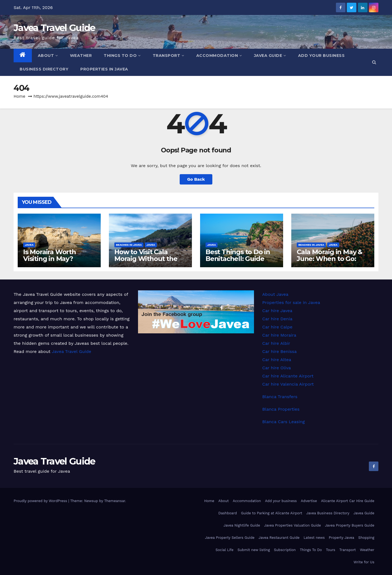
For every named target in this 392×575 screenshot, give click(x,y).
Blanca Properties (281, 409)
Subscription (285, 550)
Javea (29, 245)
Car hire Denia (277, 319)
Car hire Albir (276, 343)
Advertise (309, 501)
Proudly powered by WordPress (41, 501)
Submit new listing (254, 550)
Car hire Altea (277, 360)
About (48, 56)
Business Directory (44, 69)
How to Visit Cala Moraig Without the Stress (146, 259)
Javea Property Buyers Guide (350, 525)
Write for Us (364, 562)
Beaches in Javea (129, 245)
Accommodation (219, 56)
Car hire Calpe (277, 327)
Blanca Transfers (280, 397)
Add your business (321, 56)
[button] (374, 62)
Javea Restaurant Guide (279, 538)
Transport (169, 56)
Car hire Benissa (279, 351)
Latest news (314, 538)
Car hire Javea (277, 311)
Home (19, 96)
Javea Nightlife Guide (242, 525)
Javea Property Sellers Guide (230, 538)
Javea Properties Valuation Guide (292, 525)
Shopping (366, 538)
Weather (81, 56)
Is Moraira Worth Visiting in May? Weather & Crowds (53, 259)
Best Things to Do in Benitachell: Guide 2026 (238, 259)
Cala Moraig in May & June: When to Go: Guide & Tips (330, 259)
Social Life (225, 550)
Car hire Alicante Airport (288, 376)
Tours (330, 550)
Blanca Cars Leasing (283, 422)
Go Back (196, 179)
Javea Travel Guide (54, 28)
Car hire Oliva (276, 368)
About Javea (275, 294)
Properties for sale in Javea (291, 302)
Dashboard (228, 513)
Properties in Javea (104, 69)
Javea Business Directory (328, 513)
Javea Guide (270, 56)
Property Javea (342, 538)
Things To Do (122, 56)
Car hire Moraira (279, 335)
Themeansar (115, 501)
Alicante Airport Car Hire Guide (348, 501)
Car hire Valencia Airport (288, 384)
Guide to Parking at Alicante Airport (272, 513)
